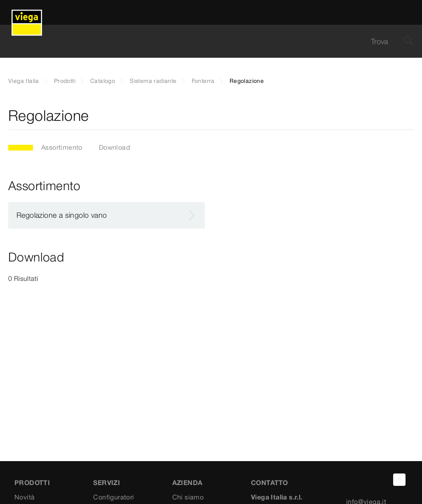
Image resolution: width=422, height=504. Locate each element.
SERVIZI (107, 483)
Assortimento (62, 147)
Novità (25, 497)
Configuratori (114, 497)
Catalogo (103, 81)
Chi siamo (188, 497)
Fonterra (203, 81)
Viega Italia (24, 81)
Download (114, 147)
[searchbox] (204, 41)
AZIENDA (188, 483)
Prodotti (65, 81)
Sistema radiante (153, 81)
